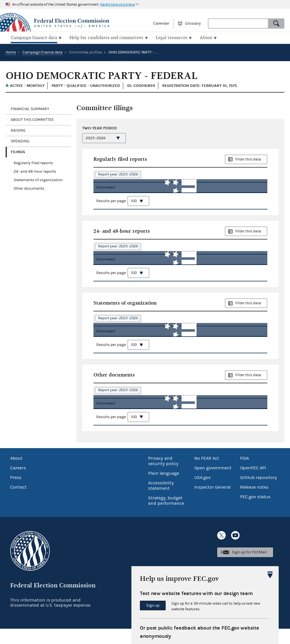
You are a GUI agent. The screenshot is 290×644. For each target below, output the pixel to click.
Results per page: (123, 204)
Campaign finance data (42, 52)
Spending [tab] (20, 141)
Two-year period (100, 127)
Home (11, 52)
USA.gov (202, 493)
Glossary (193, 23)
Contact (18, 502)
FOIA (245, 474)
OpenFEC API (253, 483)
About (16, 474)
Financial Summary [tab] (30, 108)
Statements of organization (38, 179)
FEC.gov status (255, 512)
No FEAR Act (207, 474)
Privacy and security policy (163, 476)
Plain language (164, 489)
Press (16, 493)
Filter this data (248, 159)
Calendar (161, 23)
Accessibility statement (161, 501)
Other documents (29, 188)
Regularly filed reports (33, 162)
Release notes (254, 502)
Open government (213, 483)
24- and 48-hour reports (35, 171)
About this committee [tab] (32, 119)
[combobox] (238, 23)
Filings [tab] (18, 151)
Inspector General (212, 502)
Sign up (153, 606)
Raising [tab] (18, 130)
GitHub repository (259, 493)
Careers (18, 483)
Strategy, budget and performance (166, 516)
